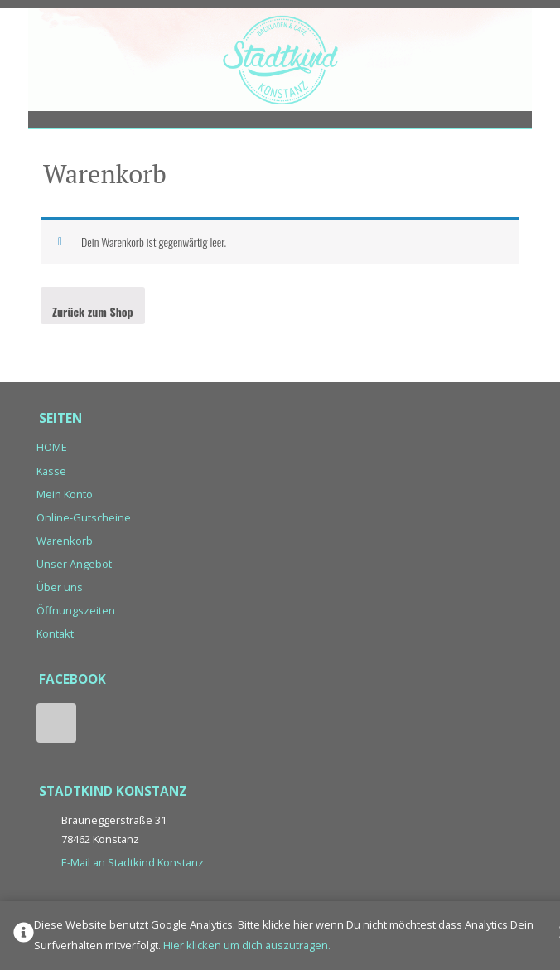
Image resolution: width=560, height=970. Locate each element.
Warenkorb (65, 541)
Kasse (51, 471)
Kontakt (55, 633)
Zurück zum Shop (93, 311)
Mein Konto (65, 494)
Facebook (56, 723)
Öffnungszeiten (76, 610)
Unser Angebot (74, 564)
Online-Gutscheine (84, 517)
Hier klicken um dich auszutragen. (247, 945)
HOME (52, 447)
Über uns (60, 587)
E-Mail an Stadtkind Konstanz (133, 862)
